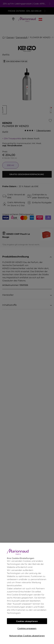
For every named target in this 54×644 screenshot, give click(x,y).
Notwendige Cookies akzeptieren (27, 636)
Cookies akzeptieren (27, 621)
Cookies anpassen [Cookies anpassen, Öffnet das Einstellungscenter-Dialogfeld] (27, 628)
